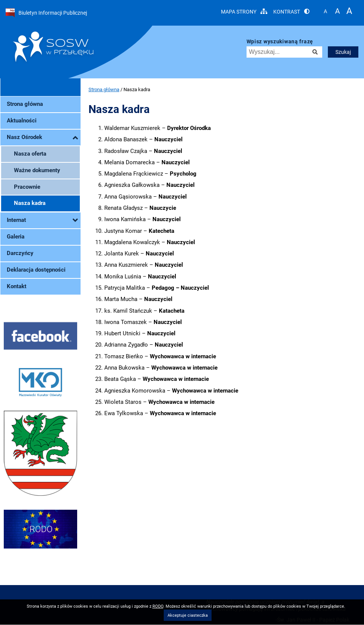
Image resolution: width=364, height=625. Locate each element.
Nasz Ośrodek (42, 138)
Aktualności (22, 121)
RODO (158, 606)
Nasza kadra (30, 203)
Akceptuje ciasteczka (188, 615)
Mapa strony (244, 11)
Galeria (16, 237)
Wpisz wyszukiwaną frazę (280, 42)
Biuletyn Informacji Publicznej (46, 13)
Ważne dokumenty (37, 170)
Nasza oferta (30, 154)
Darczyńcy (20, 253)
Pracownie (27, 187)
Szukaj (343, 52)
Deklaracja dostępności (36, 270)
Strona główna (25, 104)
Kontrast (291, 11)
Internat (42, 220)
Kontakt (17, 286)
